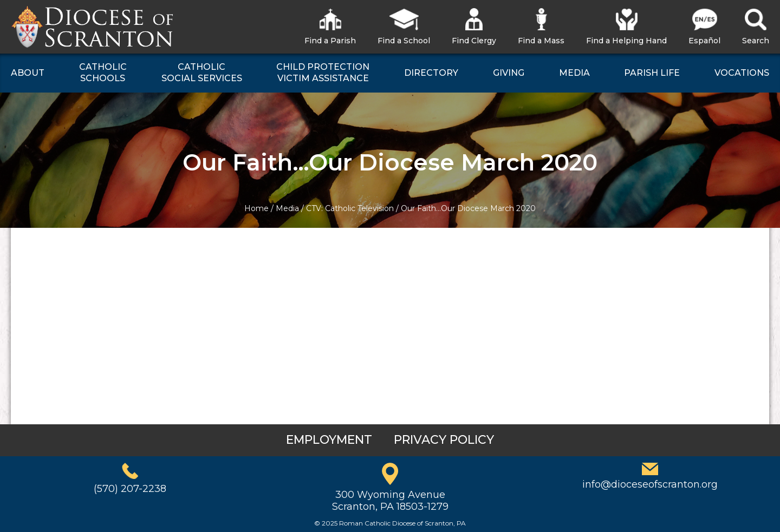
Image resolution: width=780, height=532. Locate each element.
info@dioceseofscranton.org (650, 484)
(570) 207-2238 (130, 489)
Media (287, 208)
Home (256, 208)
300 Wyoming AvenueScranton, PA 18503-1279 (390, 501)
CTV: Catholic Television (350, 208)
